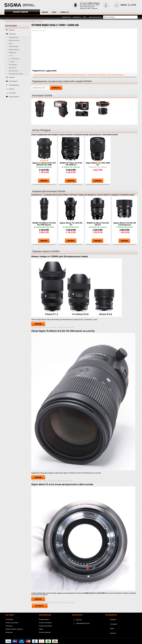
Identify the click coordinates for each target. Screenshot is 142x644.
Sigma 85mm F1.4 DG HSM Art (98, 164)
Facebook (113, 633)
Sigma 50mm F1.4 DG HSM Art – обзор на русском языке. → (106, 75)
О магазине (9, 619)
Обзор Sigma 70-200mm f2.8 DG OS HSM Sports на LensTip (63, 331)
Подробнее (38, 324)
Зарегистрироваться (95, 17)
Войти (85, 17)
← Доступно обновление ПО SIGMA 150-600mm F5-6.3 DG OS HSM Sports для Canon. (59, 75)
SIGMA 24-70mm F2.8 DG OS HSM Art (71, 164)
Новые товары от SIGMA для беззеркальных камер (60, 256)
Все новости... (40, 606)
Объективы (41, 103)
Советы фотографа (45, 626)
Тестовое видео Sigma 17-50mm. (31, 21)
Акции (41, 629)
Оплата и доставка (12, 623)
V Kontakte (113, 624)
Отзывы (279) (65, 12)
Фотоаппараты (83, 103)
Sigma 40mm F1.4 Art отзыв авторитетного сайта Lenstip (62, 484)
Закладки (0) (77, 17)
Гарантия (45, 12)
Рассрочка (9, 632)
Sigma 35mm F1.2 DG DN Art (71, 224)
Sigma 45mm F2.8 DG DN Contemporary (125, 224)
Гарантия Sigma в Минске (14, 629)
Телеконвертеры (104, 103)
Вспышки (62, 103)
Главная (7, 21)
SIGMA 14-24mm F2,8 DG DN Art (98, 224)
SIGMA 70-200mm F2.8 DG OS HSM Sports (44, 224)
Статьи (54, 12)
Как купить (9, 626)
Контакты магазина (45, 623)
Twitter (112, 629)
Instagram (113, 620)
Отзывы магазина (45, 632)
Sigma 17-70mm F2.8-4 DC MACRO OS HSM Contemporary (44, 164)
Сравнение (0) (66, 17)
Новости (15, 21)
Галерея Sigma (44, 619)
